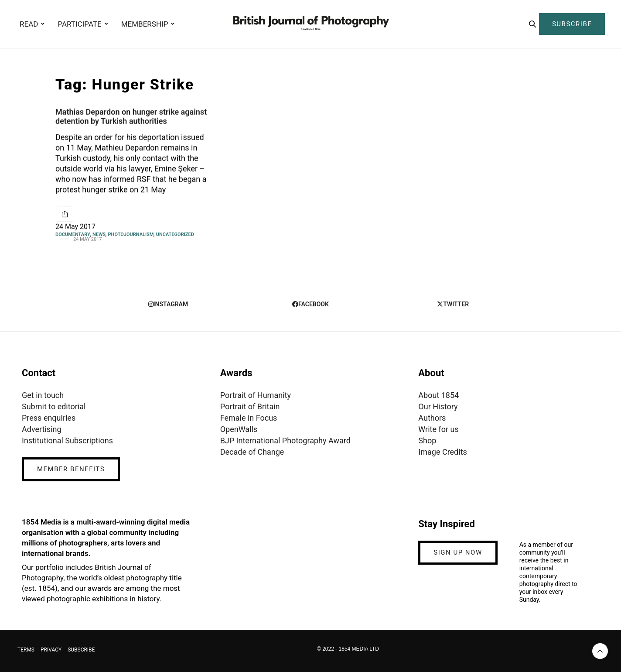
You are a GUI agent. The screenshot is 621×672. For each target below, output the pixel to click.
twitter (453, 304)
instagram (168, 304)
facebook (310, 304)
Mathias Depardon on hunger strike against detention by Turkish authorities (131, 117)
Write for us (438, 429)
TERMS (26, 650)
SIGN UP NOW (458, 552)
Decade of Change (252, 452)
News (99, 235)
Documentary (73, 235)
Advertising (42, 429)
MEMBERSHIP (145, 24)
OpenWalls (239, 429)
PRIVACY (51, 650)
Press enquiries (49, 418)
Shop (427, 441)
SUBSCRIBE (572, 24)
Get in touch (43, 395)
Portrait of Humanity (256, 395)
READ (29, 24)
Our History (438, 406)
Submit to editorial (54, 406)
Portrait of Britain (250, 406)
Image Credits (443, 452)
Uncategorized (175, 235)
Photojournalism (131, 235)
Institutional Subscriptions (67, 441)
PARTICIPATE (79, 24)
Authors (432, 418)
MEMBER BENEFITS (71, 469)
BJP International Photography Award (285, 441)
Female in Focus (249, 418)
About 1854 (438, 395)
